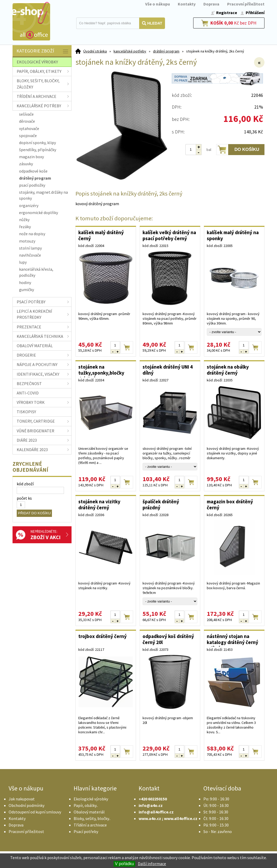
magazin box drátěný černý (230, 504)
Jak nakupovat (22, 799)
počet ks (24, 498)
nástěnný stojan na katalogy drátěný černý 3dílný (232, 640)
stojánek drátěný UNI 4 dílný (168, 370)
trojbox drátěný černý (102, 636)
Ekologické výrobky (91, 799)
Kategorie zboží (43, 51)
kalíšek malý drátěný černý (101, 235)
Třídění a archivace (90, 825)
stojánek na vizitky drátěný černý (99, 504)
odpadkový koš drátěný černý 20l (168, 639)
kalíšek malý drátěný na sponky (233, 235)
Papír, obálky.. (86, 805)
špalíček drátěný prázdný (161, 504)
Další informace (152, 864)
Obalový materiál (89, 812)
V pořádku (124, 864)
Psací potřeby (86, 831)
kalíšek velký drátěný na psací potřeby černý (169, 235)
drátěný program (166, 51)
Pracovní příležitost (246, 4)
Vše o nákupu (158, 4)
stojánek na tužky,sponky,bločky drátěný (101, 370)
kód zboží (25, 484)
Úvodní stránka (95, 51)
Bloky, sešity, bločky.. (92, 818)
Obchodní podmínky (26, 805)
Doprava (211, 4)
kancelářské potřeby (130, 51)
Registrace (227, 13)
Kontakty (187, 4)
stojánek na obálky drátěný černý (228, 370)
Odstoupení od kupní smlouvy (35, 812)
